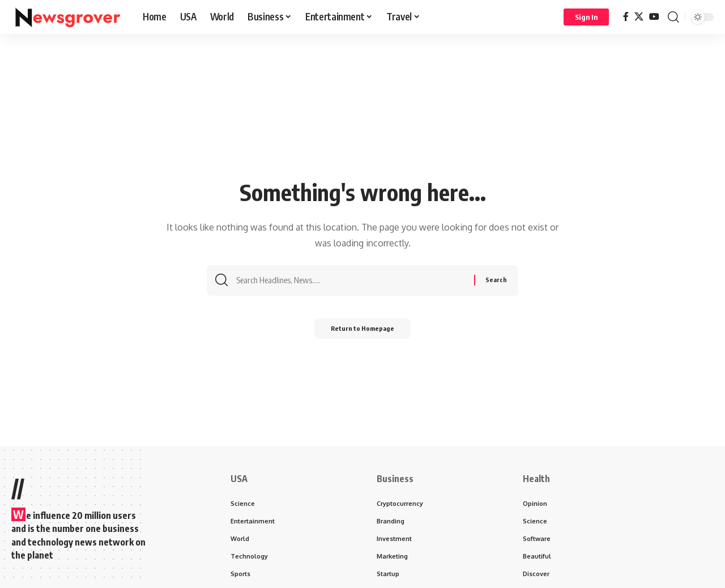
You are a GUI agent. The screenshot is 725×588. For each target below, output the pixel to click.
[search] (673, 17)
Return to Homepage (363, 332)
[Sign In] (586, 17)
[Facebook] (626, 17)
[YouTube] (654, 17)
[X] (639, 17)
